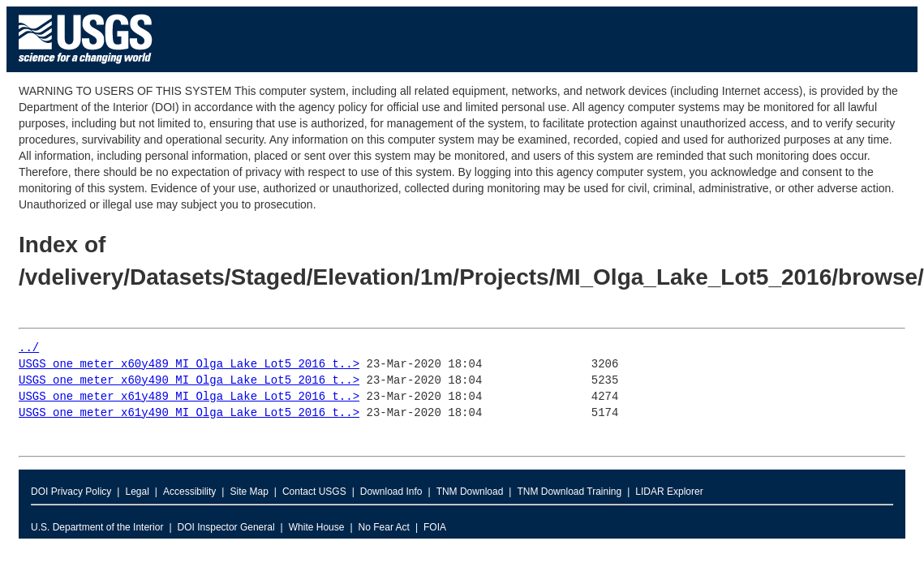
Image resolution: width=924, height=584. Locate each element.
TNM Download (470, 492)
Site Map (249, 492)
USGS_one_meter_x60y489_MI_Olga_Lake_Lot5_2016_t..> (189, 365)
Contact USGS (314, 492)
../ (29, 348)
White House (317, 527)
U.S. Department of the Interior (97, 527)
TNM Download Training (569, 492)
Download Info (391, 492)
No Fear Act (384, 527)
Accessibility (189, 492)
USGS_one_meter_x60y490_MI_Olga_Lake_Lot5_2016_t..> (189, 381)
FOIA (435, 527)
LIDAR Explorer (669, 492)
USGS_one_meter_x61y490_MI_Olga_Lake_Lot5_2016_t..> (189, 413)
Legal (137, 492)
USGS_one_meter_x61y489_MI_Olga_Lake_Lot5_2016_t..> (189, 397)
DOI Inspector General (226, 527)
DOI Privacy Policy (71, 492)
